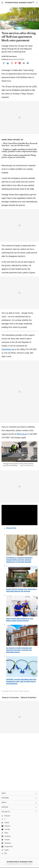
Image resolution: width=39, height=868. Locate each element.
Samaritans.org (8, 349)
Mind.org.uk (22, 434)
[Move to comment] (28, 63)
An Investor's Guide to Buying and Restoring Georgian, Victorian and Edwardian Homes (19, 650)
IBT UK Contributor (10, 56)
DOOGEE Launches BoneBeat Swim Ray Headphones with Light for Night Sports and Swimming (21, 681)
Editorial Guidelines (28, 698)
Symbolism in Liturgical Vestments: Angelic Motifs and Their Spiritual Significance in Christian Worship (19, 560)
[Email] (24, 63)
